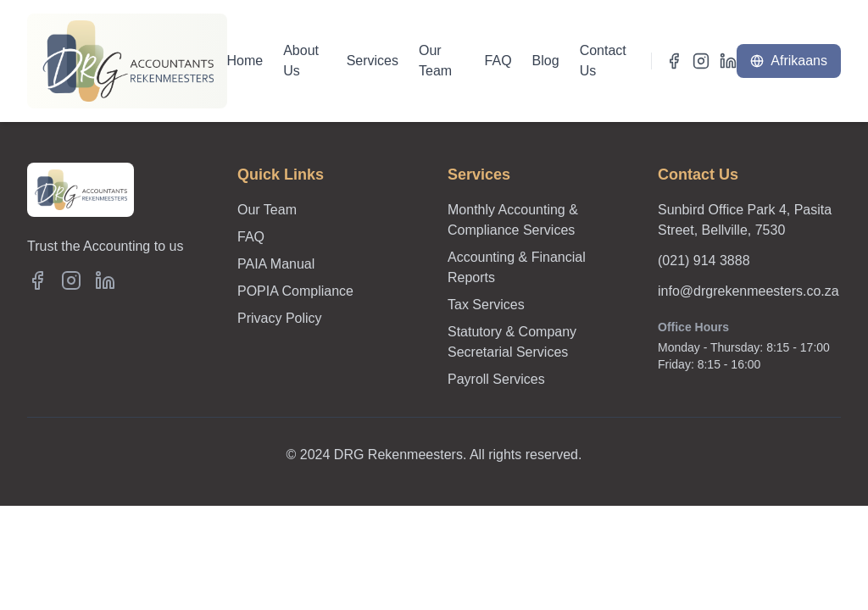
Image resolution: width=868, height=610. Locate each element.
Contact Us (603, 61)
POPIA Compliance (295, 291)
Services (373, 61)
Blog (546, 61)
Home (245, 61)
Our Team (435, 61)
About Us (301, 61)
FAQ (498, 61)
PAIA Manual (276, 264)
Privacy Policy (280, 318)
